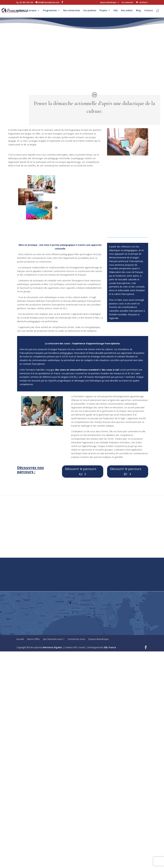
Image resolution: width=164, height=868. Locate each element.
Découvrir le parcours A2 (81, 471)
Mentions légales (52, 647)
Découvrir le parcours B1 (126, 471)
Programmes (50, 11)
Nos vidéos (127, 11)
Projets (103, 11)
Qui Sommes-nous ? (54, 639)
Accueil (20, 11)
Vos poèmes (90, 11)
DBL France (110, 647)
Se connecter (127, 3)
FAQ (116, 11)
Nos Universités (72, 11)
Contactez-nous (76, 639)
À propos (32, 11)
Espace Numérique (108, 3)
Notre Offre (33, 639)
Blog (138, 11)
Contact (149, 11)
